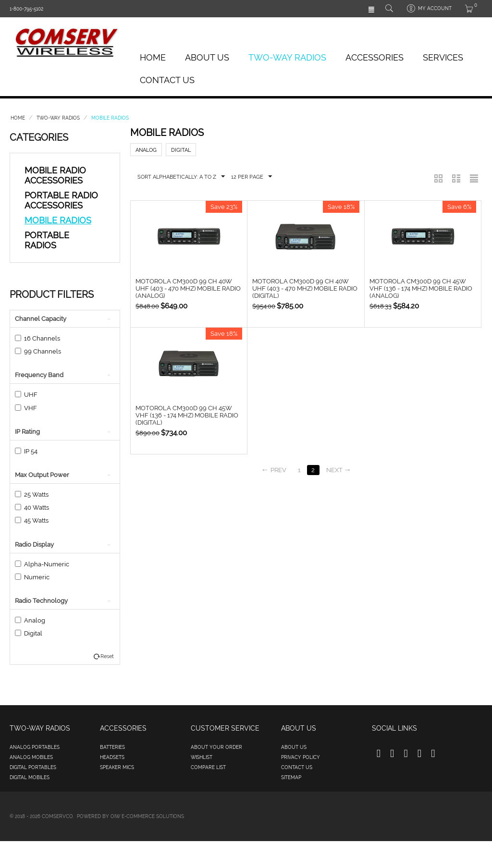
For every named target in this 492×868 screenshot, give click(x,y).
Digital (29, 633)
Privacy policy (301, 757)
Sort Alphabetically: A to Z (181, 177)
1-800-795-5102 (26, 9)
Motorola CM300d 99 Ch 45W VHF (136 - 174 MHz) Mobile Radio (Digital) (187, 415)
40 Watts (32, 507)
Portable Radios (47, 240)
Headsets (112, 757)
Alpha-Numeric (42, 564)
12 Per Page (252, 177)
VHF (26, 408)
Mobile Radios (58, 220)
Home (153, 57)
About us (294, 747)
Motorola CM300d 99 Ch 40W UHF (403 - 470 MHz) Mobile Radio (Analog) (188, 288)
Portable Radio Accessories (61, 200)
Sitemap (291, 777)
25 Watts (32, 495)
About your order (216, 747)
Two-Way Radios (287, 57)
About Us (207, 57)
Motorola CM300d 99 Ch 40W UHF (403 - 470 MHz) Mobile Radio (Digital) (305, 288)
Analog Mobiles (31, 757)
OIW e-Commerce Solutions (147, 816)
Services (443, 57)
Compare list (208, 767)
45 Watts (32, 520)
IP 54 (26, 451)
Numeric (32, 577)
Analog (30, 620)
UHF (26, 395)
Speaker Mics (117, 767)
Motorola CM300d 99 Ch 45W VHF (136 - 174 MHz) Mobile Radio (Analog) (421, 288)
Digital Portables (33, 767)
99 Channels (38, 351)
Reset (107, 656)
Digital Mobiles (30, 777)
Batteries (112, 747)
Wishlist (202, 757)
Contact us (297, 767)
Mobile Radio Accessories (55, 175)
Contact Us (167, 80)
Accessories (375, 57)
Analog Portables (35, 747)
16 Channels (37, 338)
